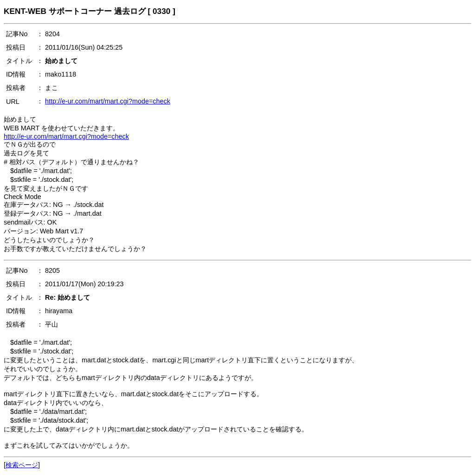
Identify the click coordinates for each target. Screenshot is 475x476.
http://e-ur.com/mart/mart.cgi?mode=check (108, 101)
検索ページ (22, 465)
